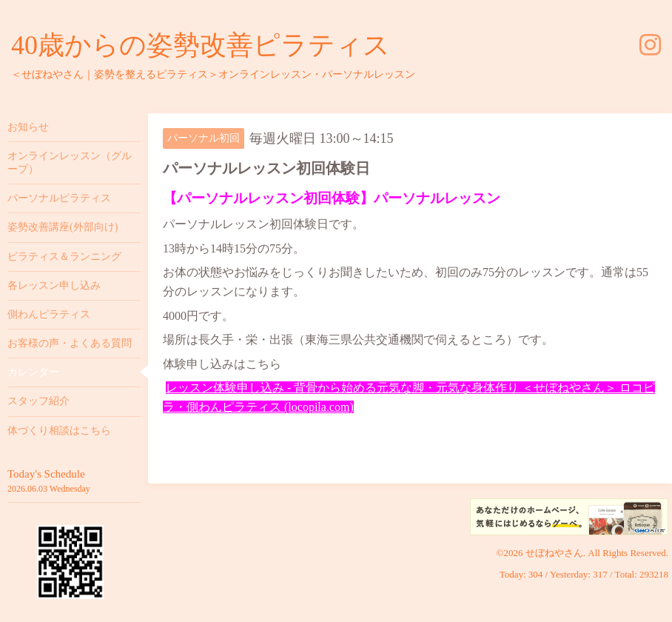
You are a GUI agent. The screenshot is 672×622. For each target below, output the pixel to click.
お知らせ (28, 127)
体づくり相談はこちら (59, 431)
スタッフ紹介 (38, 401)
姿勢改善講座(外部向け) (63, 227)
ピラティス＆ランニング (64, 257)
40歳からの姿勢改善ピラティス (201, 45)
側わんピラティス (49, 314)
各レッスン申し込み (54, 285)
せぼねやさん (554, 553)
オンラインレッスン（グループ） (70, 163)
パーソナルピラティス (59, 198)
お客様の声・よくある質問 (70, 343)
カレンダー (33, 372)
